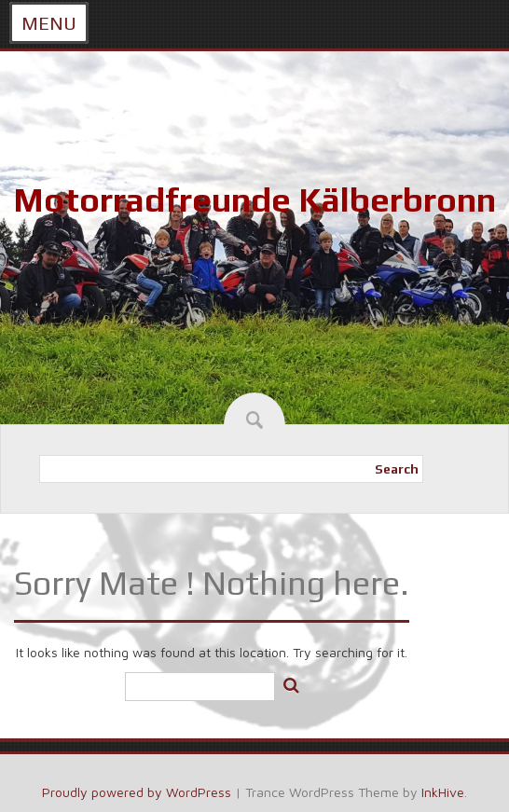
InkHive (443, 792)
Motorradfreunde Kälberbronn (254, 200)
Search (397, 469)
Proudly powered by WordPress (137, 792)
